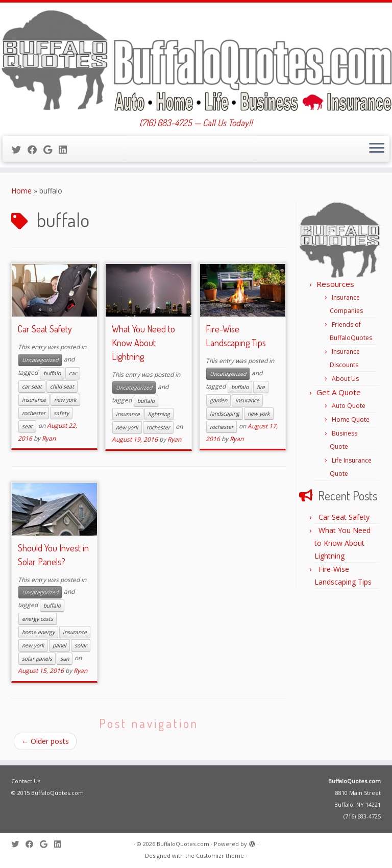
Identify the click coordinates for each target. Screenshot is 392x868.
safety (61, 413)
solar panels (37, 659)
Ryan (49, 438)
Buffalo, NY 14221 (358, 804)
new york (65, 400)
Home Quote (351, 419)
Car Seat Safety (45, 329)
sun (65, 659)
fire (261, 387)
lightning (159, 414)
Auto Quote (349, 406)
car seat (32, 387)
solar (81, 645)
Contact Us (26, 781)
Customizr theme (220, 855)
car (73, 373)
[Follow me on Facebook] (35, 150)
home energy (38, 632)
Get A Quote (339, 392)
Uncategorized (40, 360)
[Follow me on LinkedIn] (66, 150)
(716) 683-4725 (362, 816)
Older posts (45, 741)
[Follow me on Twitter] (20, 150)
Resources (335, 284)
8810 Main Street (358, 793)
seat (27, 426)
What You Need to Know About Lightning (143, 343)
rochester (34, 413)
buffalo (52, 373)
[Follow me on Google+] (51, 150)
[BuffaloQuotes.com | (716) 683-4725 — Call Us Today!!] (196, 60)
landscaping (225, 414)
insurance (34, 400)
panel (59, 645)
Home (21, 191)
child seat (62, 387)
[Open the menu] (377, 149)
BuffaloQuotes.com (354, 781)
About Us (345, 379)
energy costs (38, 619)
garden (218, 400)
